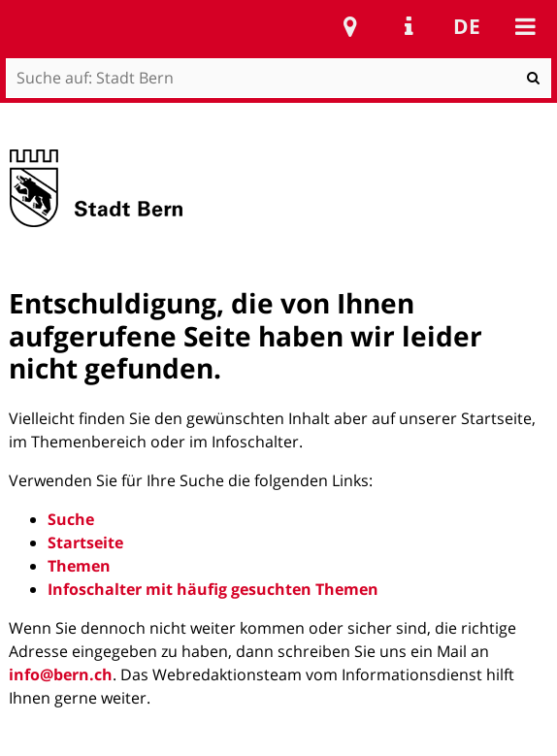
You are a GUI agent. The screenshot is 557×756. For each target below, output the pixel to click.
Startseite (85, 542)
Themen (79, 566)
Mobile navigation (525, 26)
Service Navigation (409, 26)
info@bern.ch (61, 674)
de (467, 26)
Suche (71, 519)
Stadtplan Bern (350, 26)
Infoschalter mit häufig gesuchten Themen (213, 589)
